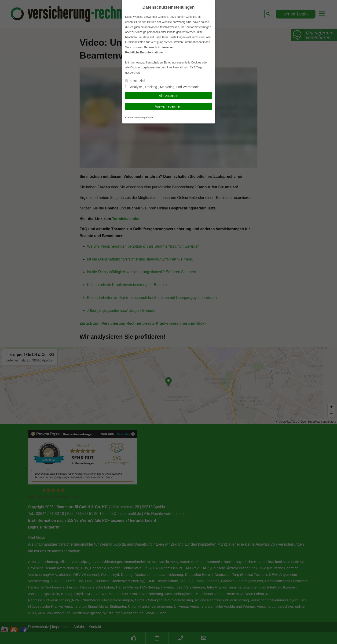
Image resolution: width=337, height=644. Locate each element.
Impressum (147, 117)
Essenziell (135, 81)
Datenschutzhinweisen (159, 47)
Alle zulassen (169, 96)
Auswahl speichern (168, 106)
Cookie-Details (133, 117)
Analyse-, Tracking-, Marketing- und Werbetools (162, 87)
